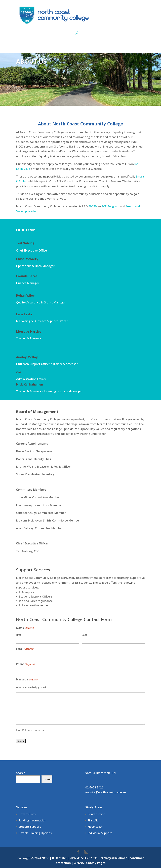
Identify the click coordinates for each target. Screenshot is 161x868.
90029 (93, 206)
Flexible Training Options (35, 833)
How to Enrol (27, 814)
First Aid (93, 820)
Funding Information (32, 820)
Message (27, 680)
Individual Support (100, 833)
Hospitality (95, 827)
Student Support (30, 827)
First (19, 635)
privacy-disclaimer (114, 858)
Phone (25, 664)
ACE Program (110, 206)
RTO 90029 (60, 858)
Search (21, 773)
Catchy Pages (96, 863)
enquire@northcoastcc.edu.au (106, 792)
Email (25, 649)
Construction (96, 814)
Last (84, 635)
